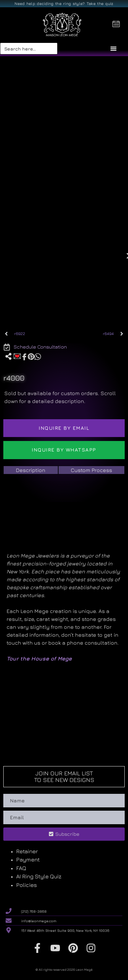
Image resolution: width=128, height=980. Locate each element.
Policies (27, 885)
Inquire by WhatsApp (64, 450)
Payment (28, 860)
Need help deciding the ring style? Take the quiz (64, 3)
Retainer (27, 851)
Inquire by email (64, 428)
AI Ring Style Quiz (39, 876)
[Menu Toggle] (113, 49)
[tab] (31, 470)
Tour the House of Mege (39, 659)
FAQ (21, 868)
